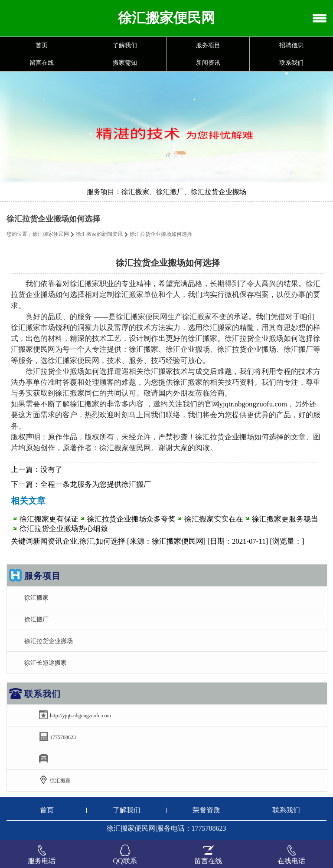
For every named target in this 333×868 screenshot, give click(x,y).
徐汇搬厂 (36, 619)
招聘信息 (291, 45)
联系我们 (291, 63)
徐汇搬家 (36, 597)
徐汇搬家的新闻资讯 (99, 234)
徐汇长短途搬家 (46, 663)
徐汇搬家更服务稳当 (285, 519)
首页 (42, 45)
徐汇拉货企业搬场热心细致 (64, 529)
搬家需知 (125, 63)
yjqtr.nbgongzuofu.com (253, 404)
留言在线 (42, 63)
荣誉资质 (206, 810)
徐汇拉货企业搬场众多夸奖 (131, 519)
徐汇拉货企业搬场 (49, 641)
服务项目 (208, 45)
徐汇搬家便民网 (51, 234)
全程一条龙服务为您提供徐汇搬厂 (96, 484)
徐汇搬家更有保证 (49, 519)
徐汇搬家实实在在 (214, 519)
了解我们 (125, 45)
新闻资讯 (208, 63)
